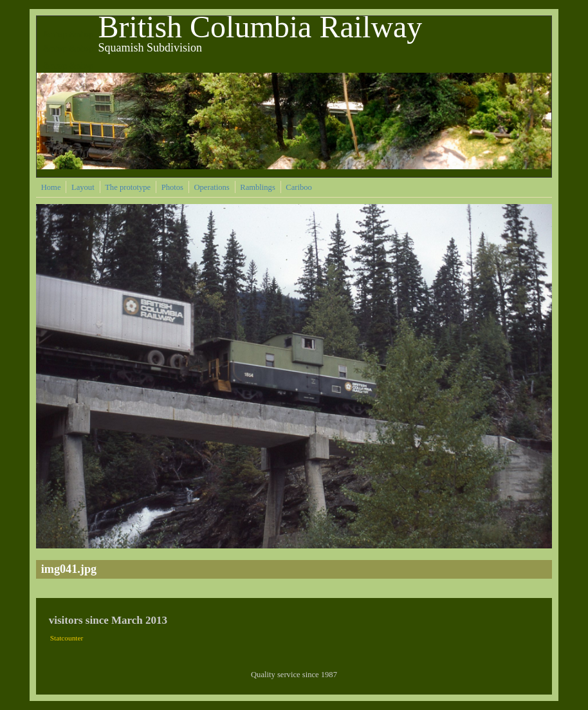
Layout (83, 187)
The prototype (128, 187)
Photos (172, 187)
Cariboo (299, 187)
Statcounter (67, 638)
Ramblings (258, 187)
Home (51, 187)
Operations (211, 187)
